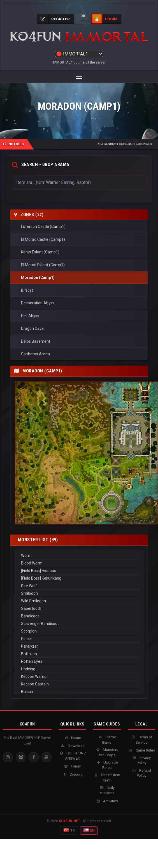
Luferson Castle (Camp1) (43, 227)
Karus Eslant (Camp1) (40, 252)
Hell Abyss (30, 316)
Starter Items (107, 740)
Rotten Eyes (79, 662)
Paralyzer (79, 646)
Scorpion (79, 631)
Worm (79, 556)
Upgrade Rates (107, 765)
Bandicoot (79, 616)
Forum (72, 766)
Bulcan (79, 692)
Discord (72, 774)
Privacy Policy (141, 760)
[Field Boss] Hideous (79, 571)
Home (72, 738)
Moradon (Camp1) (38, 277)
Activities (107, 801)
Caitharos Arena (35, 354)
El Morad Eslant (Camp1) (43, 265)
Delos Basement (36, 341)
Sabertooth (79, 609)
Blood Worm (79, 563)
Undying (79, 669)
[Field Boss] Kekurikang (79, 578)
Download (72, 746)
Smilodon (79, 593)
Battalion (79, 654)
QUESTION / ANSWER (72, 756)
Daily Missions (107, 790)
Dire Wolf (79, 586)
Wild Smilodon (79, 601)
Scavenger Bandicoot (79, 624)
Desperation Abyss (38, 303)
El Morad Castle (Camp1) (43, 239)
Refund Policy (141, 773)
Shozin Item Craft (107, 778)
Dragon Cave (32, 328)
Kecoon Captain (79, 684)
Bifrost (27, 290)
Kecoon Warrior (79, 677)
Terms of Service (141, 740)
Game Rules (141, 750)
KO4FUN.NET (69, 821)
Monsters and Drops (107, 752)
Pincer (79, 639)
